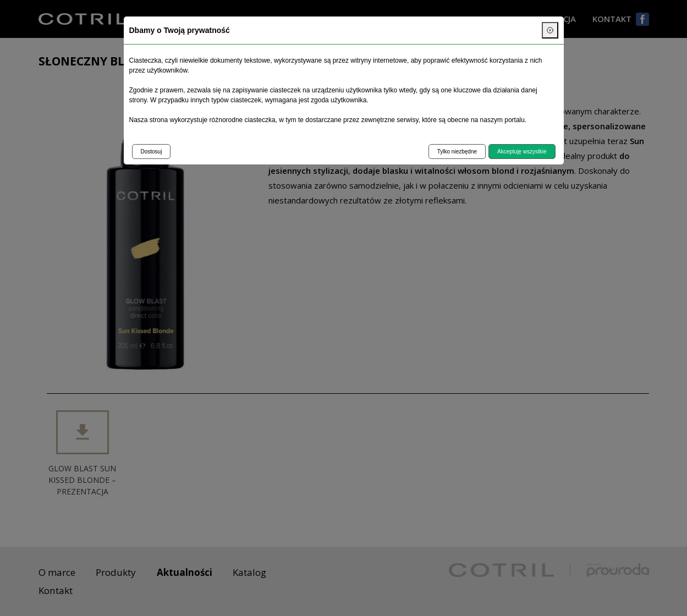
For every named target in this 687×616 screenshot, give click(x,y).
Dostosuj (152, 152)
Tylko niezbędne (457, 152)
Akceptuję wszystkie (522, 152)
